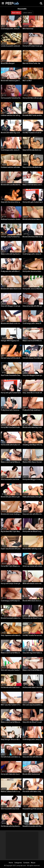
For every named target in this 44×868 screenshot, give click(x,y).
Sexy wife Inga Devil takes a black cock (33, 653)
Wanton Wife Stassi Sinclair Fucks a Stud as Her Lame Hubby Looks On (33, 462)
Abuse (33, 863)
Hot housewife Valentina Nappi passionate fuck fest (11, 98)
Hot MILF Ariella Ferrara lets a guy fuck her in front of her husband (33, 635)
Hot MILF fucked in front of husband (33, 133)
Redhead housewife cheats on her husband (11, 219)
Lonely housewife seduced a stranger (11, 46)
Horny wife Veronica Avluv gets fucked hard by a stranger (33, 271)
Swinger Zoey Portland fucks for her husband (11, 237)
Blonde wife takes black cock (11, 289)
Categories (18, 863)
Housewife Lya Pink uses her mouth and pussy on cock (33, 809)
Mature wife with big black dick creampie (11, 254)
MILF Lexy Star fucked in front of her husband (11, 705)
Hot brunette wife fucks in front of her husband (11, 445)
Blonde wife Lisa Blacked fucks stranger (11, 185)
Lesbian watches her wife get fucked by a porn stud (11, 115)
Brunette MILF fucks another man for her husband (33, 115)
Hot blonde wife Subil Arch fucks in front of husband (11, 687)
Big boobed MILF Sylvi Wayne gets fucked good (11, 531)
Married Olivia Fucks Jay (31, 63)
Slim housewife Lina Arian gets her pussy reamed (11, 479)
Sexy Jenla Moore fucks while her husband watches (33, 393)
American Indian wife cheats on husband (33, 566)
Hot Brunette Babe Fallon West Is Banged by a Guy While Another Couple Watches (33, 687)
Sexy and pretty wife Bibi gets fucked (33, 306)
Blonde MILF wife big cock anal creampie (33, 549)
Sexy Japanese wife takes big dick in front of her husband (11, 635)
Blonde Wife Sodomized (31, 774)
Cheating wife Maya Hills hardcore (33, 445)
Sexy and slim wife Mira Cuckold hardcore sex (33, 514)
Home (11, 863)
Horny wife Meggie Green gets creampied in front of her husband (33, 479)
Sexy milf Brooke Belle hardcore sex (33, 150)
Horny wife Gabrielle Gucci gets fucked (11, 774)
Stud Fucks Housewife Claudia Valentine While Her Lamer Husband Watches (11, 375)
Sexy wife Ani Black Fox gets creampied (33, 722)
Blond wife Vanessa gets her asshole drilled (11, 81)
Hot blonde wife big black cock (11, 826)
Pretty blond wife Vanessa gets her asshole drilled (11, 410)
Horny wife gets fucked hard (33, 202)
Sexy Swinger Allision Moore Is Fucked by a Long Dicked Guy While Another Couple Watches (11, 739)
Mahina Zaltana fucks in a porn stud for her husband (11, 791)
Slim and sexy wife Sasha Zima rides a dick (11, 670)
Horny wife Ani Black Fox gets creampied (33, 531)
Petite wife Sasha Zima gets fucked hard (33, 497)
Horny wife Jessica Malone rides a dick (33, 289)
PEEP (11, 3)
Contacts (26, 863)
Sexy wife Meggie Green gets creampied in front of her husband (11, 306)
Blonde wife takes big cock (10, 133)
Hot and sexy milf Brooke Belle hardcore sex (11, 358)
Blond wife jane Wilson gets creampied (11, 497)
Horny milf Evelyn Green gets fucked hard (33, 46)
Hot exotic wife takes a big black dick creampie (33, 791)
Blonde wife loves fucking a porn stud (11, 514)
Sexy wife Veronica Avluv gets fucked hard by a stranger (11, 202)
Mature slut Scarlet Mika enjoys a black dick (33, 341)
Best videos (16, 13)
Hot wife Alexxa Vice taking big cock (33, 358)
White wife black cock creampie (33, 583)
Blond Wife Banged (8, 63)
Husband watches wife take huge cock (11, 167)
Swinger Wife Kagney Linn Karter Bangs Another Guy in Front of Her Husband (11, 341)
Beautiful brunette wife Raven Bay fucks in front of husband (33, 826)
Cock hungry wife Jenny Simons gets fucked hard (11, 29)
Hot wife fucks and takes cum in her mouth (11, 757)
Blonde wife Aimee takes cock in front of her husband (33, 219)
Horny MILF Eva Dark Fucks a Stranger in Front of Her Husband (11, 427)
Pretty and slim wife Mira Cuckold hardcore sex (11, 271)
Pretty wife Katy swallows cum (33, 410)
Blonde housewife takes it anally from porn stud (11, 618)
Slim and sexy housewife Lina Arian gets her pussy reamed (33, 705)
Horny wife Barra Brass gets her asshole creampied (33, 98)
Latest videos (27, 13)
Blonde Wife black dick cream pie (33, 601)
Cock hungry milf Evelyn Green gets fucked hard (11, 601)
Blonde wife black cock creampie (11, 323)
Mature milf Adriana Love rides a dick (33, 185)
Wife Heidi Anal (28, 29)
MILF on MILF (27, 81)
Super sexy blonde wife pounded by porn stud (11, 549)
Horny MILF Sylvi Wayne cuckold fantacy (11, 566)
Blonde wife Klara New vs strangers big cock (33, 237)
